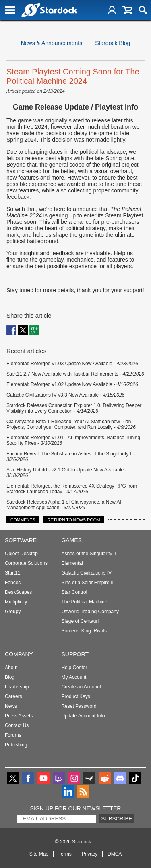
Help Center (74, 668)
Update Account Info (83, 716)
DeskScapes (18, 592)
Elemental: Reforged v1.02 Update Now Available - (72, 384)
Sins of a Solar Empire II (87, 583)
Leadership (17, 687)
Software (21, 540)
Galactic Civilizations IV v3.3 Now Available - (65, 395)
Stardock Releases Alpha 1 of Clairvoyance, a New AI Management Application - (64, 505)
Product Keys (75, 696)
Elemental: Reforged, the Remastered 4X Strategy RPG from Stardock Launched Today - (72, 489)
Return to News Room (74, 520)
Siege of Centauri (80, 621)
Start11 (13, 573)
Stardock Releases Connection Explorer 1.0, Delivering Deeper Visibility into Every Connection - (74, 408)
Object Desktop (21, 554)
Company (19, 654)
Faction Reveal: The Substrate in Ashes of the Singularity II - (71, 457)
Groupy (13, 612)
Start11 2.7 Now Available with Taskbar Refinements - (75, 374)
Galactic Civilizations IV (86, 573)
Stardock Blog (113, 43)
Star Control (74, 592)
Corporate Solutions (26, 563)
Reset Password (79, 706)
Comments (23, 520)
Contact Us (17, 725)
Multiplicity (16, 602)
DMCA (115, 854)
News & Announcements (52, 43)
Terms (65, 854)
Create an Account (81, 687)
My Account (74, 677)
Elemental (72, 563)
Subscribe (117, 819)
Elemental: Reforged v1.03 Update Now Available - (72, 364)
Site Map (39, 854)
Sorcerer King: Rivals (84, 631)
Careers (13, 696)
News (11, 706)
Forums (13, 735)
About (11, 668)
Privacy (90, 854)
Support (75, 654)
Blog (10, 677)
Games (71, 540)
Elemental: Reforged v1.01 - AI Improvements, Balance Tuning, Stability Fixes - (74, 440)
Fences (13, 583)
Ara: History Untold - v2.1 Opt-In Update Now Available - (67, 473)
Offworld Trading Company (90, 612)
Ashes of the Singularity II (89, 554)
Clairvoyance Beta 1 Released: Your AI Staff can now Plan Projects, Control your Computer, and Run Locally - (71, 424)
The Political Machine (84, 602)
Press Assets (19, 716)
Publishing (16, 745)
